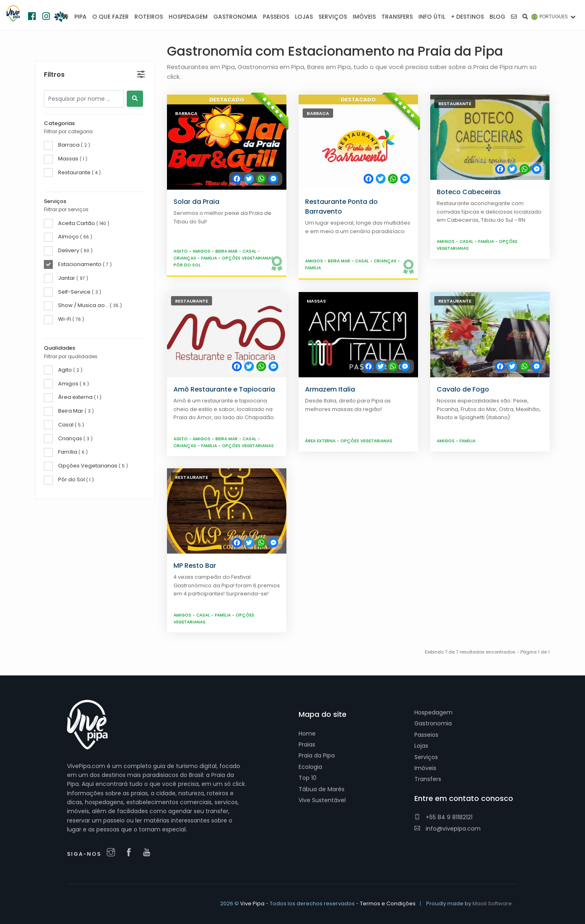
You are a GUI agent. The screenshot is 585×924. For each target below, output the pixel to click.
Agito (181, 251)
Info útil (432, 17)
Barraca (186, 113)
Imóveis (425, 768)
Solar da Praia (196, 202)
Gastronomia (433, 723)
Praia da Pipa (317, 755)
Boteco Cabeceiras (469, 192)
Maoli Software (492, 903)
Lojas (421, 746)
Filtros (54, 57)
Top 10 (308, 778)
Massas (316, 301)
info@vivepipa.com (447, 829)
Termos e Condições (388, 903)
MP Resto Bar (195, 566)
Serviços (426, 757)
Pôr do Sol (187, 265)
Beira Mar (227, 251)
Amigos (202, 251)
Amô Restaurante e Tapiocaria (224, 389)
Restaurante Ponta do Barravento (341, 207)
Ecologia (310, 767)
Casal (250, 251)
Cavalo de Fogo (463, 389)
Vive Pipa (252, 903)
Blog (497, 17)
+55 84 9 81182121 (443, 817)
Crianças (185, 258)
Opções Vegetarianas (248, 258)
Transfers (428, 779)
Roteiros (149, 17)
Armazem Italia (330, 389)
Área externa (321, 441)
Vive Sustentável (322, 800)
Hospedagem (433, 712)
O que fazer (110, 17)
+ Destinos (467, 17)
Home (307, 734)
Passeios (426, 735)
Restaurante (455, 104)
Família (210, 258)
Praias (307, 744)
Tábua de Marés (322, 789)
